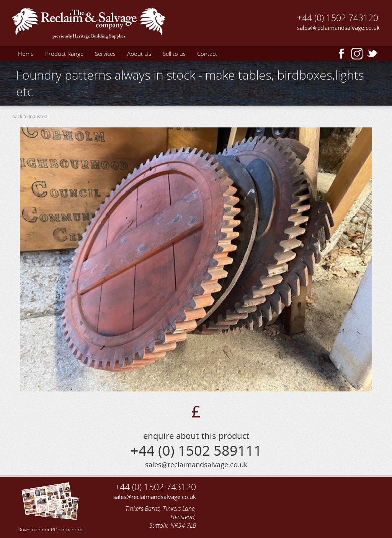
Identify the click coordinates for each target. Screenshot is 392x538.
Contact (207, 54)
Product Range (64, 54)
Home (26, 54)
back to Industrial (30, 117)
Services (105, 54)
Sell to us (174, 54)
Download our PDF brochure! (51, 506)
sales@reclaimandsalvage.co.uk (338, 28)
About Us (139, 54)
